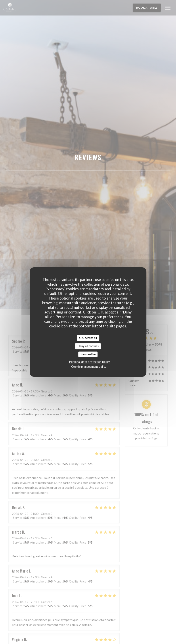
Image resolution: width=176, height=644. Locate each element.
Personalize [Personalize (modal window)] (88, 354)
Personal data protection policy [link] (90, 362)
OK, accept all (88, 338)
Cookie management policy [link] (89, 367)
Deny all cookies (88, 346)
